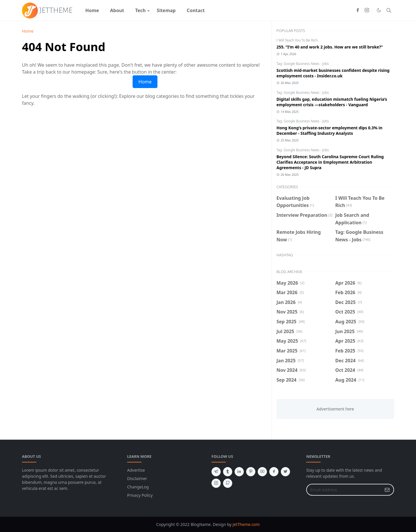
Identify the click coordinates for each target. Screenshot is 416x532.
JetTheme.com (246, 524)
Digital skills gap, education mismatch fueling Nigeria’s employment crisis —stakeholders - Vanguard (332, 102)
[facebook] (358, 10)
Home (145, 82)
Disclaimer (137, 478)
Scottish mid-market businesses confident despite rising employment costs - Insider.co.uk (333, 73)
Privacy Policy (140, 495)
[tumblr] (228, 472)
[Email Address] (344, 490)
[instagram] (367, 10)
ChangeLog (138, 487)
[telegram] (216, 472)
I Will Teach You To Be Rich (297, 40)
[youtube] (262, 472)
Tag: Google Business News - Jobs (303, 64)
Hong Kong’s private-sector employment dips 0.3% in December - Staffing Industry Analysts (329, 130)
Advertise (136, 470)
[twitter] (285, 472)
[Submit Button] (387, 490)
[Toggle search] (389, 10)
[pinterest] (251, 472)
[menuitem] (92, 10)
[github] (228, 483)
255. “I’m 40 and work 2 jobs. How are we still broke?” (330, 47)
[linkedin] (239, 472)
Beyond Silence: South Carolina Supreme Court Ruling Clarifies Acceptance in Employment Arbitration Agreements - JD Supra (330, 162)
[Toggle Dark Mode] (379, 10)
